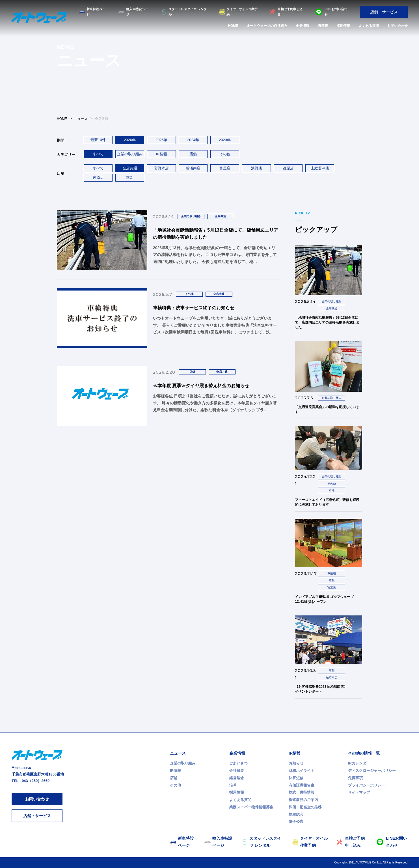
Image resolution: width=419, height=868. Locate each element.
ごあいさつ (238, 763)
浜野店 (257, 168)
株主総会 (296, 814)
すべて (98, 168)
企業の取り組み (130, 154)
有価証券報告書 (302, 785)
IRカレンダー (359, 763)
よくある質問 (369, 26)
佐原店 (98, 177)
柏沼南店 (193, 168)
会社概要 (237, 771)
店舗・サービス (384, 12)
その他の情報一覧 (364, 753)
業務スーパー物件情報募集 (251, 807)
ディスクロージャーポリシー (372, 771)
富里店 (225, 168)
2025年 (161, 140)
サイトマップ (359, 792)
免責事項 (355, 778)
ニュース (178, 753)
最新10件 (98, 140)
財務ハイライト (302, 771)
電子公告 (296, 821)
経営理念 (237, 778)
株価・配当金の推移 (305, 807)
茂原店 (288, 168)
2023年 (225, 140)
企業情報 (303, 26)
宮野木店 (161, 168)
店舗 (193, 154)
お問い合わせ (398, 26)
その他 (225, 154)
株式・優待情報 (302, 792)
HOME (233, 26)
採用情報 (343, 26)
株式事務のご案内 (303, 800)
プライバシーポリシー (366, 785)
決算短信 (296, 778)
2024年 (193, 140)
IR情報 (323, 26)
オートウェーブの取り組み (267, 26)
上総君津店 (320, 168)
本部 (130, 177)
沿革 (233, 785)
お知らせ (296, 763)
